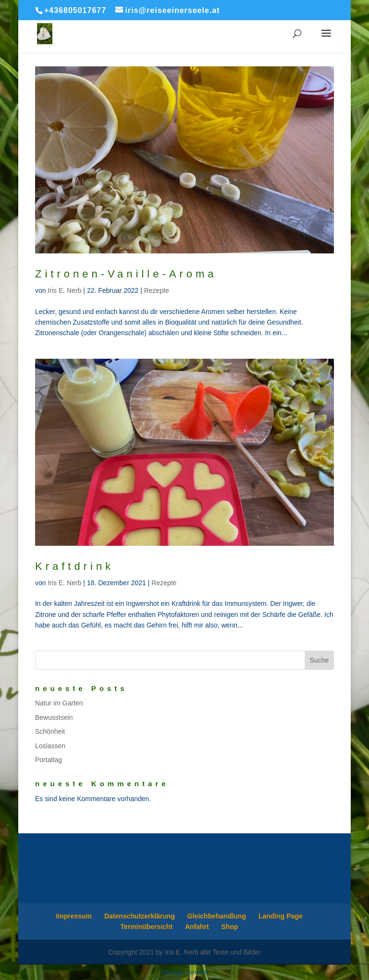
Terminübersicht (146, 927)
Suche (320, 660)
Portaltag (49, 760)
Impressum (74, 916)
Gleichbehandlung (217, 916)
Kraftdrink (74, 566)
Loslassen (50, 746)
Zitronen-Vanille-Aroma (126, 274)
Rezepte (157, 290)
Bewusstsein (54, 717)
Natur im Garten (59, 703)
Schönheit (50, 731)
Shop (230, 927)
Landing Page (281, 916)
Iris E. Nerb (64, 290)
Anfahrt (197, 927)
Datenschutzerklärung (140, 916)
